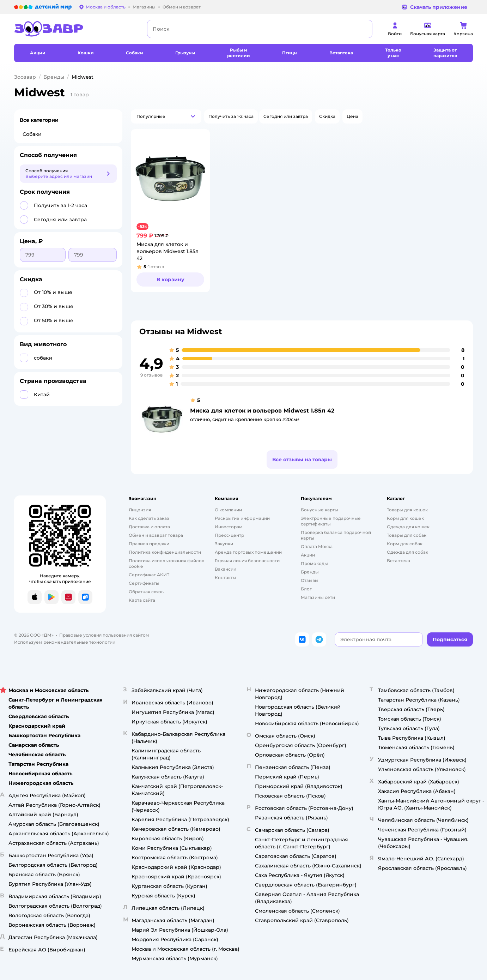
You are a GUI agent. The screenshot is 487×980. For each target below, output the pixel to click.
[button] (166, 116)
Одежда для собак (407, 552)
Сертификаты (144, 583)
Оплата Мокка (317, 546)
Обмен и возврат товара (156, 535)
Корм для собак (405, 544)
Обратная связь (146, 592)
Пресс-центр (229, 535)
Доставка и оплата (149, 527)
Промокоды (314, 563)
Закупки (224, 544)
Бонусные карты (319, 510)
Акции (308, 555)
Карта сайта (142, 600)
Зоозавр (25, 77)
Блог (306, 589)
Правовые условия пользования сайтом (104, 635)
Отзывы (310, 580)
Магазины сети (318, 597)
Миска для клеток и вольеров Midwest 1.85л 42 (262, 411)
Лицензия (140, 510)
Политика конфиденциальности (165, 552)
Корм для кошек (405, 518)
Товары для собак (407, 535)
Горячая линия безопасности (247, 561)
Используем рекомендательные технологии (65, 642)
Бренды (54, 77)
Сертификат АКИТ (149, 575)
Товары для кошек (407, 510)
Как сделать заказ (149, 518)
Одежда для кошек (408, 527)
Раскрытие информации (242, 518)
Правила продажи (149, 544)
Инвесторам (229, 527)
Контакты (226, 578)
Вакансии (226, 569)
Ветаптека (398, 561)
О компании (228, 510)
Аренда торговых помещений (248, 552)
